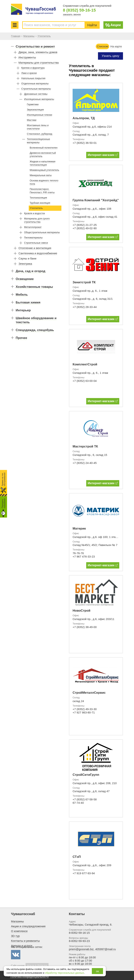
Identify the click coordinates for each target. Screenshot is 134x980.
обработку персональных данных (64, 973)
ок (98, 971)
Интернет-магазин (103, 155)
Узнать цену (110, 56)
